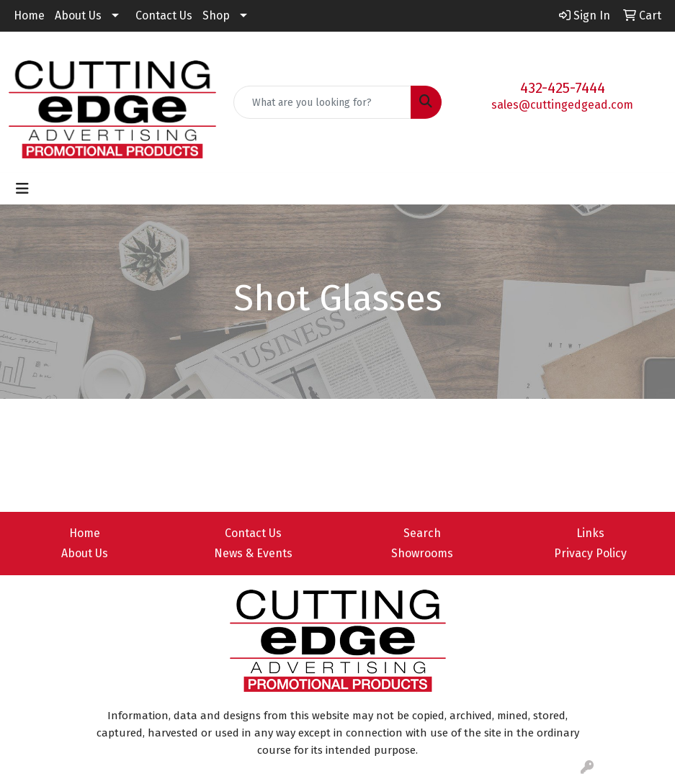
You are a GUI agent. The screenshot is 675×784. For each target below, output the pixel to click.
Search (422, 533)
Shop (216, 15)
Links (590, 533)
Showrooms (422, 553)
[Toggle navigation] (22, 189)
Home (29, 15)
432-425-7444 (563, 88)
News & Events (253, 553)
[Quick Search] (322, 102)
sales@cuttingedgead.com (562, 105)
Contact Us (164, 15)
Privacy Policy (590, 553)
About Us (78, 15)
